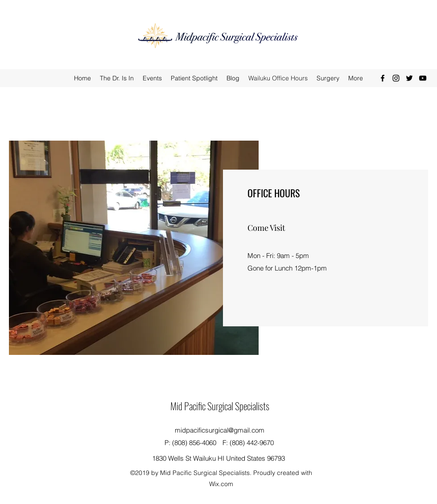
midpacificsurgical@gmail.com (220, 430)
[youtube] (423, 78)
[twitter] (409, 78)
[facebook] (383, 78)
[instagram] (396, 78)
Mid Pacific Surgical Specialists (220, 406)
